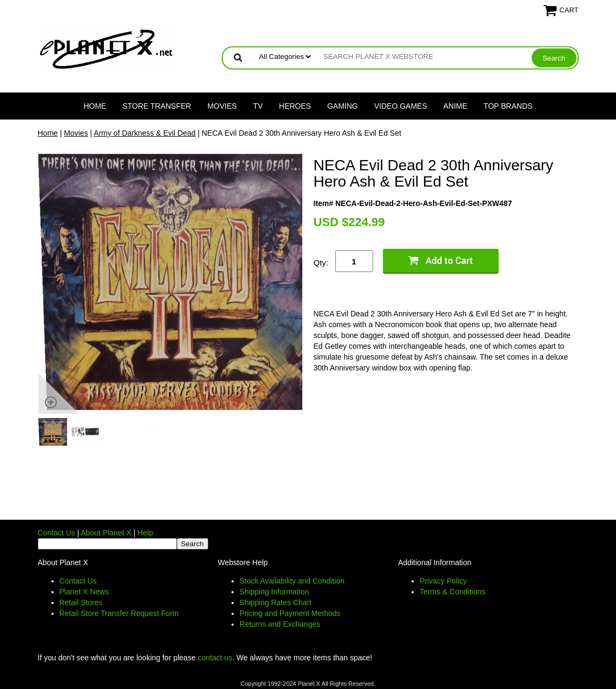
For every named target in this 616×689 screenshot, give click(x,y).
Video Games (401, 106)
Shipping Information (274, 592)
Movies (222, 106)
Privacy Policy (443, 581)
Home (95, 106)
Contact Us (57, 533)
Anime (455, 106)
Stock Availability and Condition (292, 581)
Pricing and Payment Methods (290, 613)
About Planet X (106, 533)
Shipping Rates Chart (276, 602)
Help (145, 533)
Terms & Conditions (452, 592)
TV (258, 106)
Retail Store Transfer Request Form (119, 613)
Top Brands (508, 106)
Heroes (295, 106)
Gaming (343, 106)
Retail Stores (81, 602)
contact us (215, 658)
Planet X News (84, 592)
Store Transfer (157, 106)
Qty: (321, 263)
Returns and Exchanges (280, 624)
